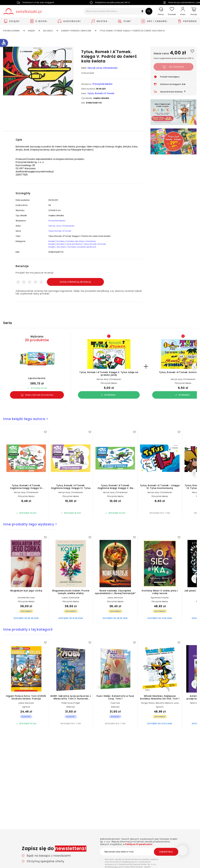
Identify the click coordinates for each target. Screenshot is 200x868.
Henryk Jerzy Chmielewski (102, 68)
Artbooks (71, 712)
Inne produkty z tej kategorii (28, 635)
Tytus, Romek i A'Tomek (101, 93)
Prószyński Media (102, 84)
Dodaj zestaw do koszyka (37, 401)
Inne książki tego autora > (26, 424)
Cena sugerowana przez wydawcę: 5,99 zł (174, 58)
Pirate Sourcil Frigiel (71, 709)
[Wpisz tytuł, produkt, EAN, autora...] (118, 11)
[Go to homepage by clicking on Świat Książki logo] (22, 11)
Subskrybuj (166, 852)
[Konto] (183, 11)
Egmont (26, 712)
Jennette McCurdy (26, 603)
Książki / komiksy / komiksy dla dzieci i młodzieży (75, 245)
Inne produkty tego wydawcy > (30, 530)
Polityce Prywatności (138, 844)
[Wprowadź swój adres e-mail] (139, 852)
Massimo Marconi (164, 709)
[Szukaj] (149, 11)
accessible (4, 42)
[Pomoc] (161, 11)
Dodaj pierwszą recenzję (75, 288)
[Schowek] (172, 11)
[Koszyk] (194, 11)
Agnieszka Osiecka (160, 603)
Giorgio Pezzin (148, 709)
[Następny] (194, 373)
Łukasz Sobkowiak (71, 603)
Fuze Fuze (115, 709)
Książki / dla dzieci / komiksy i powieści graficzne (75, 252)
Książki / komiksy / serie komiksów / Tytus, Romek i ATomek (81, 248)
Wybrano (108, 401)
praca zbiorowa (115, 603)
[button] (142, 12)
